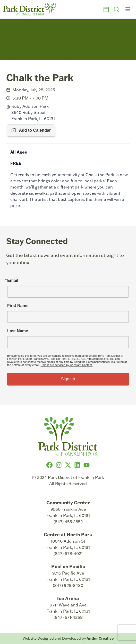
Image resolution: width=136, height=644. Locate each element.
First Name (18, 306)
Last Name (18, 331)
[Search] (116, 9)
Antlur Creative (100, 638)
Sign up (68, 379)
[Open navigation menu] (128, 9)
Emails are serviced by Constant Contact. (67, 365)
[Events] (106, 9)
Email (13, 281)
